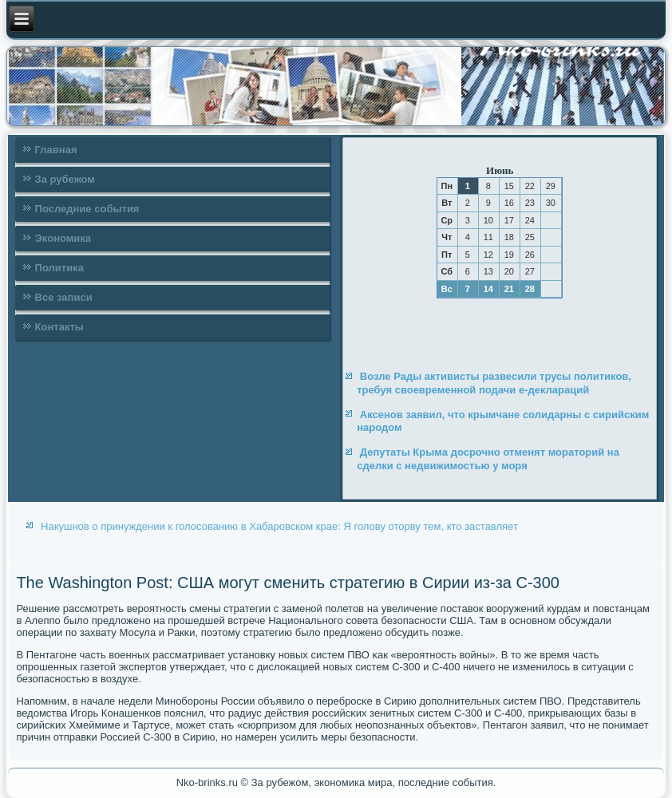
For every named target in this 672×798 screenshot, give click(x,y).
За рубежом (65, 179)
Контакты (59, 327)
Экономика (63, 238)
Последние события (87, 209)
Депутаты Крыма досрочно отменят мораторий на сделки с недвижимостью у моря (488, 458)
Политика (59, 268)
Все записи (64, 297)
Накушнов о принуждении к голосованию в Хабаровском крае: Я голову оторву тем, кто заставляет (279, 526)
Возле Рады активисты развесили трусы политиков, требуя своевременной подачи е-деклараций (494, 383)
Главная (56, 150)
